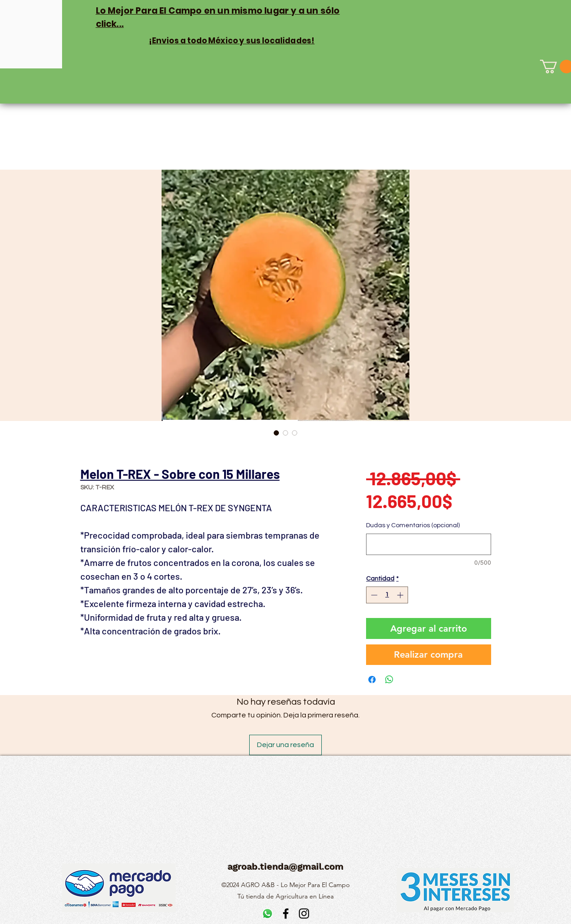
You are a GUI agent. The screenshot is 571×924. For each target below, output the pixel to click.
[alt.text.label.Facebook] (286, 914)
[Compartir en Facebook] (372, 680)
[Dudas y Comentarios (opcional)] (428, 544)
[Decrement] (373, 595)
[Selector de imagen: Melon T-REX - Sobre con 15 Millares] (277, 433)
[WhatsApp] (267, 914)
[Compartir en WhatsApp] (389, 680)
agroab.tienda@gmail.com (286, 867)
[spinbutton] (387, 595)
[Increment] (401, 595)
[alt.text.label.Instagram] (304, 914)
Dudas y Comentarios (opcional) (413, 525)
